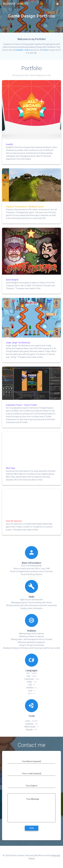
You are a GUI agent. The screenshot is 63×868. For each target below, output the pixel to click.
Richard (16, 4)
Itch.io (28, 50)
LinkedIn (19, 50)
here (46, 50)
